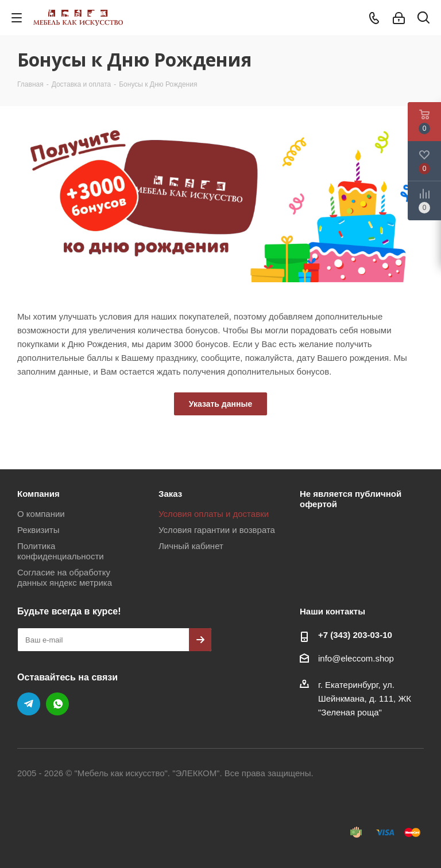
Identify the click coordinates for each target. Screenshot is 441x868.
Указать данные (220, 404)
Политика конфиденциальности (61, 551)
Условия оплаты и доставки (214, 514)
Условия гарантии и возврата (217, 530)
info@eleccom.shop (356, 658)
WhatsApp (57, 704)
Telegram (29, 704)
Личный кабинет (191, 546)
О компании (41, 514)
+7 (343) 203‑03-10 (355, 635)
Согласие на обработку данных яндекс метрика (65, 577)
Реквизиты (38, 530)
